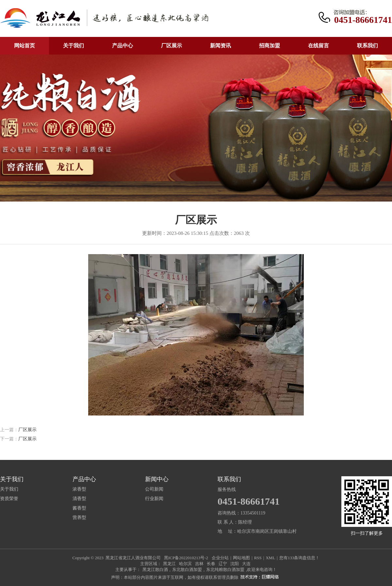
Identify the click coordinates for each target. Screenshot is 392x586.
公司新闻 (154, 489)
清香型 (79, 499)
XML (270, 558)
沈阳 (235, 564)
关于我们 (73, 46)
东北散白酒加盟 (187, 570)
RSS (258, 558)
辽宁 (223, 564)
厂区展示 (171, 46)
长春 (211, 564)
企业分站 (220, 558)
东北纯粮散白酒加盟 (225, 570)
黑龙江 (169, 564)
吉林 (199, 564)
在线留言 (318, 46)
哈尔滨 (185, 564)
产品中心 (122, 46)
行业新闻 (154, 499)
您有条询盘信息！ (300, 558)
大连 (246, 564)
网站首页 (24, 46)
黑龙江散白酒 (155, 570)
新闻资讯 (220, 46)
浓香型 (79, 489)
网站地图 (241, 558)
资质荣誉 (9, 499)
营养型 (79, 518)
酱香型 (79, 508)
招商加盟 (269, 46)
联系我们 (367, 46)
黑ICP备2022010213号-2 (186, 558)
